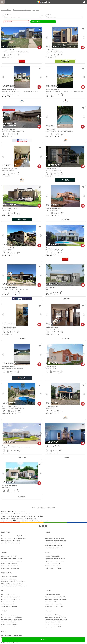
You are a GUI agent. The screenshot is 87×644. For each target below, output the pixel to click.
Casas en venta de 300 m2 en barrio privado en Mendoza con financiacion (25, 521)
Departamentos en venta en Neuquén (12, 617)
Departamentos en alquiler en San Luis (55, 561)
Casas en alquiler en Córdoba (9, 642)
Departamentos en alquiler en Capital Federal (14, 538)
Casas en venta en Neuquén (9, 622)
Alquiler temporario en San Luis (53, 568)
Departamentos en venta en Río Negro (55, 617)
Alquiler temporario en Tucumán (54, 606)
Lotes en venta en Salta (8, 594)
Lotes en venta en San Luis (52, 556)
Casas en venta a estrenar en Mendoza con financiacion (19, 519)
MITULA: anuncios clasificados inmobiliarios (13, 581)
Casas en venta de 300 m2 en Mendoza (14, 511)
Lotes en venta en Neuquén (9, 615)
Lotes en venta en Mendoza (52, 536)
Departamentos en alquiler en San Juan (12, 561)
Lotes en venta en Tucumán (52, 594)
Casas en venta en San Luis (52, 563)
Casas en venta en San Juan (9, 563)
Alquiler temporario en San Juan (10, 568)
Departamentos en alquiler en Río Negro (56, 620)
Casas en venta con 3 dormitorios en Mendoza (16, 514)
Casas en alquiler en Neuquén (9, 624)
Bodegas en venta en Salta (9, 604)
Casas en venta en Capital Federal (11, 541)
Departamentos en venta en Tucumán (55, 597)
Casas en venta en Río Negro (53, 622)
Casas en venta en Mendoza (53, 543)
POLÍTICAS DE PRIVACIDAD (9, 579)
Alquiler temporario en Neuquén (10, 627)
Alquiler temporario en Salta (9, 606)
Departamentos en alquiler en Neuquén (12, 620)
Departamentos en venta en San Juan (12, 559)
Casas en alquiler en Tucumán (53, 604)
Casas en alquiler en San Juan (9, 566)
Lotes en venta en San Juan (9, 556)
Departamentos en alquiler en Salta (11, 599)
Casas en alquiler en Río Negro (53, 624)
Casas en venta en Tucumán (53, 602)
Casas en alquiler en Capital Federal (11, 543)
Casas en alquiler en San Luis (53, 566)
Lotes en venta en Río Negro (53, 615)
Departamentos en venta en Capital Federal (13, 536)
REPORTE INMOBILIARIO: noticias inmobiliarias (14, 586)
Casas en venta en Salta (8, 602)
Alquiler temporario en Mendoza (54, 548)
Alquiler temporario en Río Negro (54, 627)
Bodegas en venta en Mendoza (53, 545)
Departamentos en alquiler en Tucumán (56, 599)
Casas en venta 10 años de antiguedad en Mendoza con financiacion (23, 516)
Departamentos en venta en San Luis (55, 559)
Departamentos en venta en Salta (10, 597)
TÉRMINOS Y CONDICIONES (9, 577)
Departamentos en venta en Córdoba (12, 635)
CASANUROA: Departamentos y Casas (12, 584)
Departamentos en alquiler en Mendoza (56, 541)
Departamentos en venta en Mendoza (55, 538)
